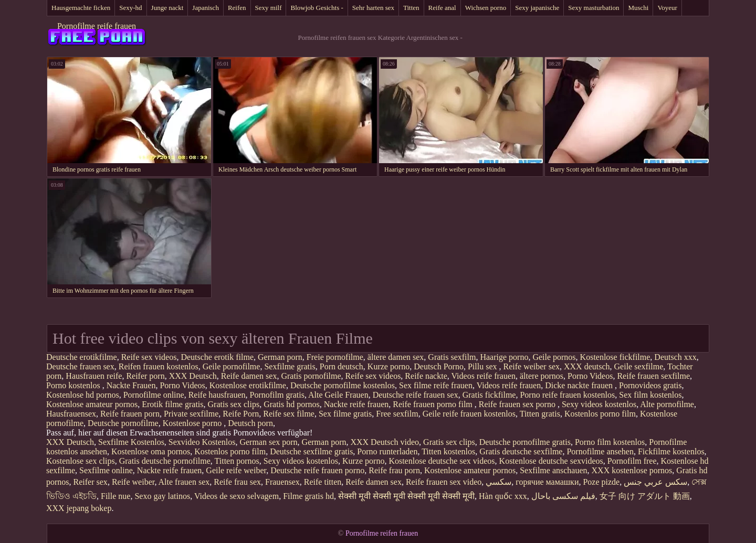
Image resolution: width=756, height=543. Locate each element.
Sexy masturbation (594, 8)
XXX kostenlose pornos (632, 470)
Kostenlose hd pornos (83, 395)
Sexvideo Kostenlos (202, 442)
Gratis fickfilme (489, 395)
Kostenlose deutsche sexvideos (551, 461)
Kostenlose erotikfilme (248, 385)
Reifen (237, 8)
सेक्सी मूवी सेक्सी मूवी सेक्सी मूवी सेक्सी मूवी (406, 496)
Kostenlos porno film (600, 414)
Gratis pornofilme (311, 376)
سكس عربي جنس (655, 482)
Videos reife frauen (483, 376)
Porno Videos (590, 376)
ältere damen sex (396, 357)
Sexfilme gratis (290, 366)
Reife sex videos (149, 357)
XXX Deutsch (193, 376)
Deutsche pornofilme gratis (525, 442)
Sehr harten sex (373, 8)
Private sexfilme (191, 414)
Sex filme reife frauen (436, 385)
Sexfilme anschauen (553, 470)
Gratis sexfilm (452, 357)
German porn (280, 357)
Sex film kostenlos (650, 395)
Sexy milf (269, 8)
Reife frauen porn (130, 414)
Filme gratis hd (308, 496)
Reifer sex (91, 482)
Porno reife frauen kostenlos (567, 395)
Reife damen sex (249, 376)
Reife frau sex (237, 482)
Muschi (638, 8)
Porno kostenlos (74, 385)
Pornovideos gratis (650, 385)
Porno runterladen (387, 451)
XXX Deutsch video (385, 442)
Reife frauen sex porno (518, 404)
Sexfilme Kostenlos (131, 442)
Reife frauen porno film (434, 404)
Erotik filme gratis (172, 404)
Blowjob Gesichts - (317, 8)
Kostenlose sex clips (81, 461)
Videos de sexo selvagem (237, 496)
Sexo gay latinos (162, 496)
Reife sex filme (289, 414)
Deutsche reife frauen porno (317, 470)
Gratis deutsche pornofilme (165, 461)
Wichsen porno (486, 8)
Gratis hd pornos (292, 404)
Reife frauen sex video (444, 482)
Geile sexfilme (639, 366)
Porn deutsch (342, 366)
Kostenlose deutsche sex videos (442, 461)
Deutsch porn (250, 423)
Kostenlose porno (193, 423)
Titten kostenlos (448, 451)
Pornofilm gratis (277, 395)
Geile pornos (554, 357)
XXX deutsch (587, 366)
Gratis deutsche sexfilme (521, 451)
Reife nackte (426, 376)
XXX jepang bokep (79, 508)
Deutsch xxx (675, 357)
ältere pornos (542, 376)
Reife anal (442, 8)
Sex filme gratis (345, 414)
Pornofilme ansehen (600, 451)
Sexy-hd (130, 8)
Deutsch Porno (439, 366)
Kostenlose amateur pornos (92, 404)
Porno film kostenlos (610, 442)
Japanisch (206, 8)
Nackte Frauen (131, 385)
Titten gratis (540, 414)
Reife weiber (133, 482)
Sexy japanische (537, 8)
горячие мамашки (547, 482)
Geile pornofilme (232, 366)
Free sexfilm (397, 414)
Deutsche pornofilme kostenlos (343, 385)
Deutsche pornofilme (123, 423)
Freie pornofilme (335, 357)
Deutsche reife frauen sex (416, 395)
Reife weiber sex (531, 366)
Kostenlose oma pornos (151, 451)
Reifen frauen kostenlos (159, 366)
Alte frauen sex (184, 482)
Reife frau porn (394, 470)
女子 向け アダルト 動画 (645, 496)
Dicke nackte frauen (580, 385)
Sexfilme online (106, 470)
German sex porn (268, 442)
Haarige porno (504, 357)
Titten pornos (237, 461)
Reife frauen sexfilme (653, 376)
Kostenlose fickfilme (615, 357)
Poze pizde (601, 482)
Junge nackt (167, 8)
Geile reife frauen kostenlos (469, 414)
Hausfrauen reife (94, 376)
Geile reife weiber (236, 470)
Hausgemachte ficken (81, 8)
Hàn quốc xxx (503, 496)
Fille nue (115, 496)
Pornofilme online (154, 395)
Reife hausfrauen (217, 395)
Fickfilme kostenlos (671, 451)
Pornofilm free (632, 461)
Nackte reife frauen (356, 404)
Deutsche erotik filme (217, 357)
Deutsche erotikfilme (82, 357)
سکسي (498, 482)
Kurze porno (388, 366)
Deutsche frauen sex (80, 366)
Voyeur (667, 8)
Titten (411, 8)
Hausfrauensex (71, 414)
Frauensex (282, 482)
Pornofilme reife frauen (97, 26)
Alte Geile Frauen (338, 395)
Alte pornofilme (667, 404)
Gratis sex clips (234, 404)
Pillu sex (484, 366)
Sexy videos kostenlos (599, 404)
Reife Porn (241, 414)
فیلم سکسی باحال (563, 496)
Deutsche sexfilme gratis (311, 451)
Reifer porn (145, 376)
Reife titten (323, 482)
